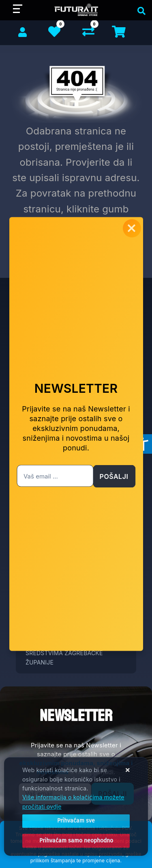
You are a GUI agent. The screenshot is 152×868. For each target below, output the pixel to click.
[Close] (76, 821)
